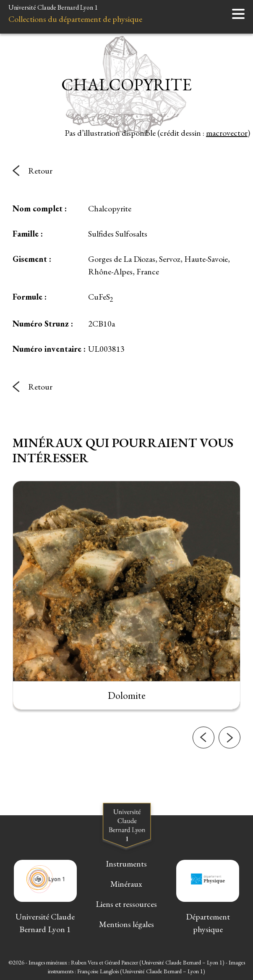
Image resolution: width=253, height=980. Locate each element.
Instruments (126, 864)
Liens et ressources (126, 904)
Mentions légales (126, 924)
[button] (203, 776)
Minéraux (126, 884)
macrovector (227, 133)
